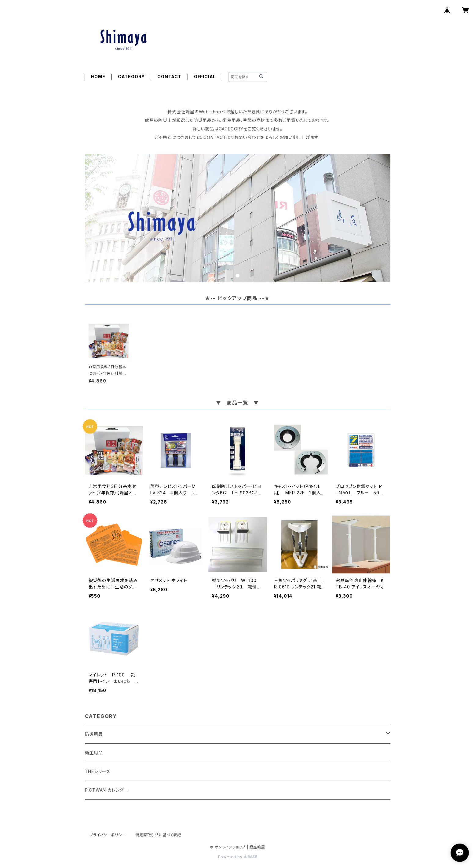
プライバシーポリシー (108, 835)
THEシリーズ (98, 771)
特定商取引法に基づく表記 (159, 835)
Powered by (238, 857)
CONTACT (169, 77)
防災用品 (94, 734)
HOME (98, 77)
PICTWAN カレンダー (107, 790)
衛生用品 (94, 753)
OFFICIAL (205, 77)
